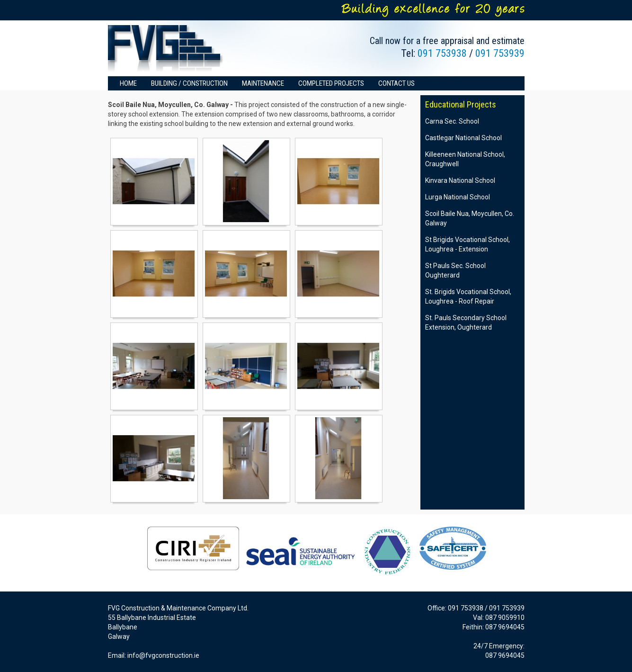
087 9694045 (505, 627)
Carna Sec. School (452, 121)
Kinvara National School (460, 180)
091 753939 (500, 53)
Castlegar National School (463, 138)
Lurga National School (458, 197)
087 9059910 (505, 618)
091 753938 (442, 53)
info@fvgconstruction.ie (163, 655)
